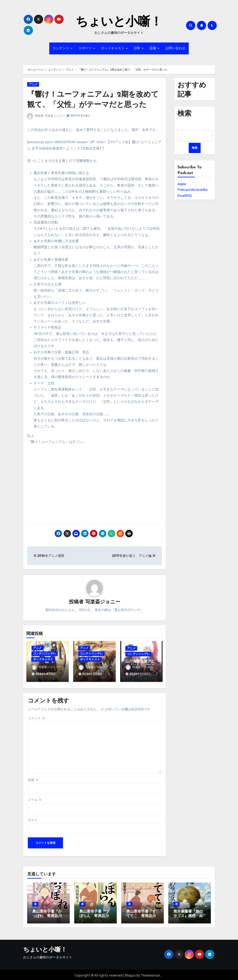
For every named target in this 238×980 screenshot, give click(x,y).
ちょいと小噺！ (119, 22)
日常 (138, 48)
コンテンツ (61, 48)
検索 (195, 148)
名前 (33, 778)
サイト (33, 818)
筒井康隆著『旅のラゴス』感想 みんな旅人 (188, 915)
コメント (36, 717)
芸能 (153, 48)
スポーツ (86, 48)
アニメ (33, 84)
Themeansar (150, 974)
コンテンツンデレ (45, 654)
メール (35, 798)
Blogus (130, 974)
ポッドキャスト (113, 48)
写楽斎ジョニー (55, 116)
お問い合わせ (176, 48)
